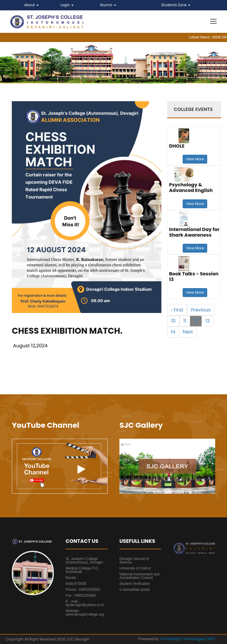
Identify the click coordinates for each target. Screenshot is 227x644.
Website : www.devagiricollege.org (85, 613)
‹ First (177, 310)
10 (173, 321)
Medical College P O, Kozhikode (82, 570)
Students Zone (176, 5)
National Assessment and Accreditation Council (139, 576)
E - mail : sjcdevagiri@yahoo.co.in (85, 603)
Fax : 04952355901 (81, 595)
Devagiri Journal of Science (134, 561)
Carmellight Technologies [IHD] (188, 639)
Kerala (71, 578)
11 (185, 321)
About (31, 5)
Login (67, 5)
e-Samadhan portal (134, 590)
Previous (201, 310)
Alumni (108, 5)
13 (208, 321)
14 (173, 332)
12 (196, 321)
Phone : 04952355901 (83, 590)
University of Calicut (135, 568)
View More (195, 159)
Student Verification (135, 584)
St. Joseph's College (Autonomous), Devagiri (84, 561)
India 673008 (76, 584)
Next (188, 332)
